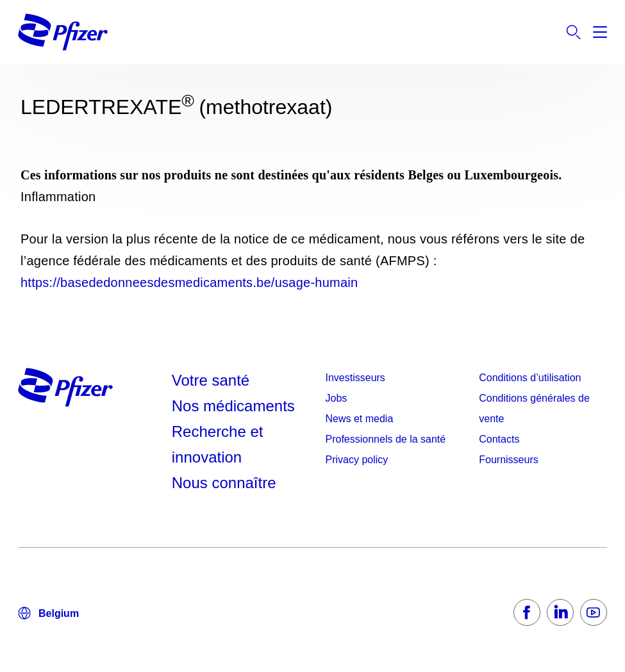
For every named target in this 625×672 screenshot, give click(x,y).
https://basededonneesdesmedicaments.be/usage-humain (189, 283)
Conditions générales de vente (534, 408)
